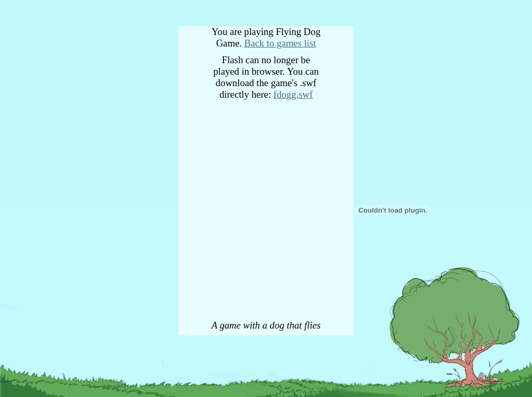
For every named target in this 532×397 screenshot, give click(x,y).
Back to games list (280, 43)
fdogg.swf (293, 94)
